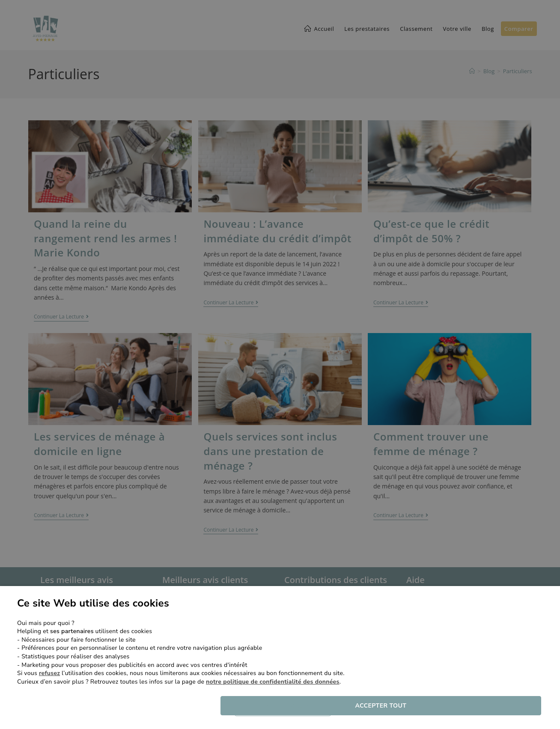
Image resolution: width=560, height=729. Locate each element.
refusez (49, 673)
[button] (289, 706)
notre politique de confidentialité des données (273, 682)
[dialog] (280, 364)
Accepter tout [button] (444, 706)
